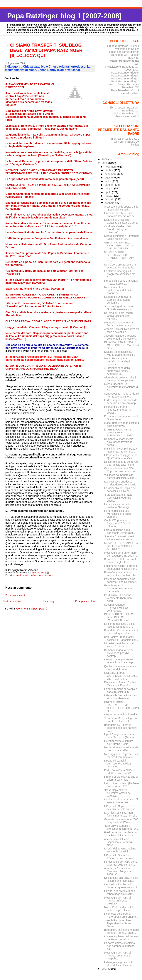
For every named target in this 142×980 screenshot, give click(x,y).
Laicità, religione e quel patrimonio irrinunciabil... (120, 531)
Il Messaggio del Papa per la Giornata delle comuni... (121, 863)
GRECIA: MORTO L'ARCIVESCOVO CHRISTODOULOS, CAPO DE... (121, 707)
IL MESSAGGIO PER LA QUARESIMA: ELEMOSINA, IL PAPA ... (120, 433)
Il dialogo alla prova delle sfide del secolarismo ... (119, 964)
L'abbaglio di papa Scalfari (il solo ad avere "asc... (121, 801)
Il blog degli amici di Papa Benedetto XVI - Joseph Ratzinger (124, 55)
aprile (108, 192)
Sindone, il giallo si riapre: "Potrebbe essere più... (119, 308)
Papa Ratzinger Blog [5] (125, 73)
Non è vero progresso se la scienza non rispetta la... (120, 266)
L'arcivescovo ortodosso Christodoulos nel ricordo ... (122, 483)
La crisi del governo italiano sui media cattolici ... (120, 850)
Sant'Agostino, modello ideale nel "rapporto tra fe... (121, 395)
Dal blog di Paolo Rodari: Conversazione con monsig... (119, 316)
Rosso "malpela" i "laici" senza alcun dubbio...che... (121, 574)
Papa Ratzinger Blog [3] (125, 79)
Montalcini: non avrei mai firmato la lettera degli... (119, 324)
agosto (109, 178)
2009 (105, 159)
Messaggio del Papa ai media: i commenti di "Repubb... (118, 956)
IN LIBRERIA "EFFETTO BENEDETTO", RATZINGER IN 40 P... (119, 617)
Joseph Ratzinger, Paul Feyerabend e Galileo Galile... (118, 923)
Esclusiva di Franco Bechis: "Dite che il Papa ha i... (120, 684)
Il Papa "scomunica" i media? (121, 714)
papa (41, 575)
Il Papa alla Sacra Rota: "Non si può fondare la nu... (121, 697)
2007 (105, 969)
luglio (108, 181)
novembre (111, 167)
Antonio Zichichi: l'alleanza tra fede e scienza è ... (121, 330)
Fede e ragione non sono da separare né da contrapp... (121, 402)
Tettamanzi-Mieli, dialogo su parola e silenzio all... (120, 720)
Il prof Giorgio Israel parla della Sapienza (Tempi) (119, 736)
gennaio (110, 203)
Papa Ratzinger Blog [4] (125, 76)
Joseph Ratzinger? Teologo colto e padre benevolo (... (121, 337)
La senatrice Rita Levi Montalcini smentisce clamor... (118, 514)
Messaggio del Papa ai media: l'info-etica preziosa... (118, 901)
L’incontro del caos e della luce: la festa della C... (119, 625)
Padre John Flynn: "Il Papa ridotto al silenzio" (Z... (120, 772)
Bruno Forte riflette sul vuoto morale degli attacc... (121, 561)
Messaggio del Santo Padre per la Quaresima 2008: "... (121, 554)
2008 (105, 163)
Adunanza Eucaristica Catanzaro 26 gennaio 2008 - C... (119, 871)
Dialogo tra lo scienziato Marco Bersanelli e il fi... (120, 353)
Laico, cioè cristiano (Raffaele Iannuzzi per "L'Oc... (121, 785)
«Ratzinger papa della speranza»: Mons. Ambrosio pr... (117, 371)
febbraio (110, 199)
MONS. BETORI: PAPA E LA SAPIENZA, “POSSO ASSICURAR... (121, 546)
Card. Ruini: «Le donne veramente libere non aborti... (118, 598)
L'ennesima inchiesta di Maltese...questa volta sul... (121, 886)
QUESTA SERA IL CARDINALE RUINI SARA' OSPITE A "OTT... (121, 676)
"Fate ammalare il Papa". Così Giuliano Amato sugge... (119, 498)
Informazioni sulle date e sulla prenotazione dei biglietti (125, 142)
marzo (109, 196)
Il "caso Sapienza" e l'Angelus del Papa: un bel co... (121, 938)
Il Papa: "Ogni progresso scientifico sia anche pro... (121, 661)
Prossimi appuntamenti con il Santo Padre (121, 418)
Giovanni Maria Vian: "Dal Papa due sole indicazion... (121, 470)
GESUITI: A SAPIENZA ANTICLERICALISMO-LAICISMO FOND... (119, 246)
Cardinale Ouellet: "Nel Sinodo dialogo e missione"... (118, 229)
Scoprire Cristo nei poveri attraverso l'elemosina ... (120, 538)
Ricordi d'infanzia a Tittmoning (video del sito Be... (122, 237)
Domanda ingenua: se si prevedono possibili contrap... (118, 653)
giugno (109, 185)
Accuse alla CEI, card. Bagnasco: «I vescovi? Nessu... (119, 842)
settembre (111, 174)
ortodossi (33, 575)
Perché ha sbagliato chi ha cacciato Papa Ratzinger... (121, 580)
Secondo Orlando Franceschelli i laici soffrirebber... (117, 608)
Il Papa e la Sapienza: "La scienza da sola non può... (121, 808)
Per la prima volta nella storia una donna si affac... (121, 749)
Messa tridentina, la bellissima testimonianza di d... (121, 387)
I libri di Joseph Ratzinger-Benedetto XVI (124, 109)
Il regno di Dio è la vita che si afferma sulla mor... (121, 778)
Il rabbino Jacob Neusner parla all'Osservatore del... (121, 215)
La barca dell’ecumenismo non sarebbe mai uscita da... (119, 946)
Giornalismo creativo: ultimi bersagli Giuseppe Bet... (120, 379)
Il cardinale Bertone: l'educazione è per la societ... (118, 410)
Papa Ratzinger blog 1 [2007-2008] (64, 16)
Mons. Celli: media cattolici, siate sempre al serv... (120, 909)
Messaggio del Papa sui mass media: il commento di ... (122, 756)
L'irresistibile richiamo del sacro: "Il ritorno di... (119, 645)
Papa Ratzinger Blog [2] (125, 81)
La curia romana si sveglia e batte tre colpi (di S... (121, 690)
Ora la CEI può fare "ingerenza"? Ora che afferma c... (118, 523)
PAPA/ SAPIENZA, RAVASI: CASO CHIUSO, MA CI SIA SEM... (121, 345)
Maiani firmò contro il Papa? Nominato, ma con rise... (120, 450)
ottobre (109, 170)
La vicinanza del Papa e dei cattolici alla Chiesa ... (120, 490)
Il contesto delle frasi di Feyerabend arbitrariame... (121, 915)
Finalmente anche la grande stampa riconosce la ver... (120, 567)
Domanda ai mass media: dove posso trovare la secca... (119, 442)
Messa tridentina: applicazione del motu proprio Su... (118, 290)
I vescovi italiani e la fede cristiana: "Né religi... (119, 506)
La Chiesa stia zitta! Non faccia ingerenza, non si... (120, 814)
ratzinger (49, 575)
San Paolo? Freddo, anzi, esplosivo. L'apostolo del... (121, 638)
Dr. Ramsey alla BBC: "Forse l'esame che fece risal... (121, 879)
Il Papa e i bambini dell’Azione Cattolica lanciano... (117, 764)
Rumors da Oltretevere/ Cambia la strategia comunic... (118, 300)
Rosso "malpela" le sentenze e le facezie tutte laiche (121, 463)
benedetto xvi (21, 575)
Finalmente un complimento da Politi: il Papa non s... (120, 834)
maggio (110, 188)
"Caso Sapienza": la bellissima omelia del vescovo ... (118, 793)
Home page (48, 601)
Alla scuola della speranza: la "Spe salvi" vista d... (121, 208)
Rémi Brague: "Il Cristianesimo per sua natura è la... (118, 588)
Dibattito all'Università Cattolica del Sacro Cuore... (122, 221)
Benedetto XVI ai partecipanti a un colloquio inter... (121, 632)
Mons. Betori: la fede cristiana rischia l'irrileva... (121, 424)
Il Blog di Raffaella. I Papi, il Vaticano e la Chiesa (123, 47)
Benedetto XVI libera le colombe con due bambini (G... (121, 728)
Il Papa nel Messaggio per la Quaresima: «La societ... (121, 457)
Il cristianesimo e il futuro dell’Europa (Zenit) (119, 742)
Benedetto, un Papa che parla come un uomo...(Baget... (122, 931)
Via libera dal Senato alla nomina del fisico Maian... (120, 476)
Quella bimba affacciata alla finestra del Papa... (120, 668)
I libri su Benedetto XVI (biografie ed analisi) (126, 115)
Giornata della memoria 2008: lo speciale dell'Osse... (121, 821)
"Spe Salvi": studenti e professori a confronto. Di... (121, 827)
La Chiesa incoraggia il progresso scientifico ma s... (120, 274)
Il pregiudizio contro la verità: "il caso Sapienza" (121, 282)
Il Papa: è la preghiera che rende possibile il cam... (120, 892)
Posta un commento (16, 595)
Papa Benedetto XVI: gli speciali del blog (125, 92)
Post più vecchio (85, 601)
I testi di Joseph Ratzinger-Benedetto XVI (124, 86)
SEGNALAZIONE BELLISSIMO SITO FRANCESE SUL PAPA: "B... (120, 256)
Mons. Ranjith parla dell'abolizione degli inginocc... (117, 361)
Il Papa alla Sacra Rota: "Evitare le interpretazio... (120, 857)
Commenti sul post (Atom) (32, 609)
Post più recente (12, 601)
